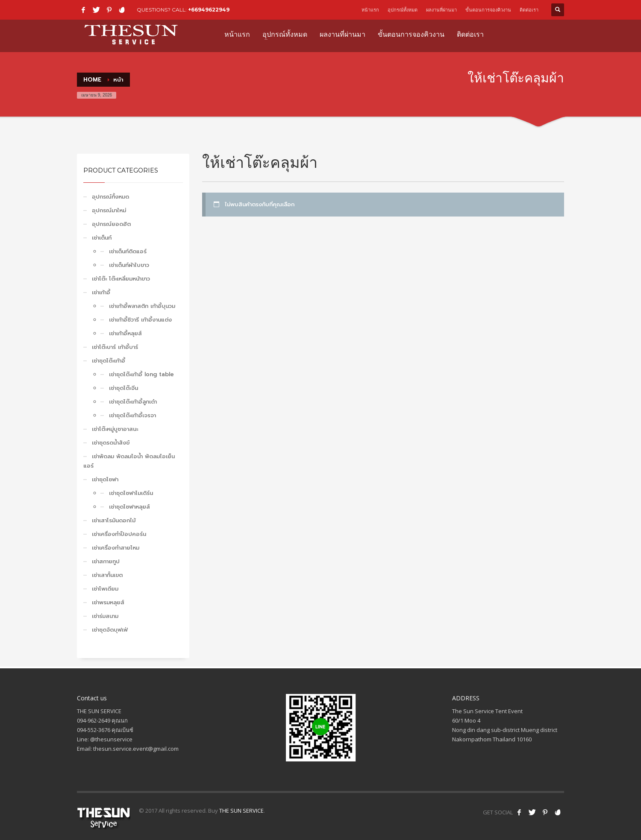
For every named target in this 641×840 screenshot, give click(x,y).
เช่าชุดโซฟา (105, 479)
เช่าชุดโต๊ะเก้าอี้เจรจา (132, 415)
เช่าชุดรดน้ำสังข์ (111, 443)
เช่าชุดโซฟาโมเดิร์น (131, 493)
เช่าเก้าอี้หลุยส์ (125, 333)
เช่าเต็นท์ (102, 238)
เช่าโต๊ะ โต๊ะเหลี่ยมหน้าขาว (121, 279)
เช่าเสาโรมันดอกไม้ (114, 520)
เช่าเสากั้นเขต (107, 575)
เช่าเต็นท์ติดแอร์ (128, 251)
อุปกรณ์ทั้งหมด (403, 10)
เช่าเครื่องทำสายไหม (116, 548)
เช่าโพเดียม (105, 589)
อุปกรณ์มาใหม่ (109, 210)
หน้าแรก (370, 10)
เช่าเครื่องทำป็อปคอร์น (119, 534)
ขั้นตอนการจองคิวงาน (488, 10)
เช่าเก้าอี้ (101, 292)
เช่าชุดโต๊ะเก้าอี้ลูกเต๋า (133, 402)
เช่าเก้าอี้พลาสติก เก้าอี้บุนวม (142, 306)
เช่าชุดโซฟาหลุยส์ (129, 507)
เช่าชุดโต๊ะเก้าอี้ (109, 361)
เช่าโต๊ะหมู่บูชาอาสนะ (115, 429)
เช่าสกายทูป (106, 561)
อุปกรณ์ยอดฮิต (111, 224)
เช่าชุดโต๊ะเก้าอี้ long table (141, 374)
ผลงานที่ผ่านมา (441, 10)
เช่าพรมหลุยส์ (108, 602)
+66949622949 (209, 10)
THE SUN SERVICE (241, 811)
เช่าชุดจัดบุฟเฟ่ (110, 630)
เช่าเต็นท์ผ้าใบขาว (129, 265)
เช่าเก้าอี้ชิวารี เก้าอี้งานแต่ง (140, 320)
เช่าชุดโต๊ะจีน (123, 388)
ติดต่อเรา (529, 10)
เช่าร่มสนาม (105, 616)
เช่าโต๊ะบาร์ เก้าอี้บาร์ (115, 347)
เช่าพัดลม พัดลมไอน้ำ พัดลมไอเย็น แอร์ (129, 461)
